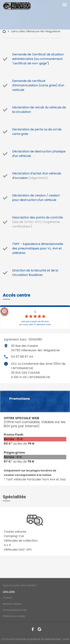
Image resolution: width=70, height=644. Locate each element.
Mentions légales (12, 604)
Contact (8, 598)
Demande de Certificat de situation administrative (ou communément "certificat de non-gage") (38, 59)
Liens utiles (9, 591)
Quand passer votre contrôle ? (20, 585)
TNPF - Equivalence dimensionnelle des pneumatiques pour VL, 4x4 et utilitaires (38, 248)
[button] (17, 295)
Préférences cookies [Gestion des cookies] (14, 616)
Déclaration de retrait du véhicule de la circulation (39, 110)
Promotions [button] (20, 399)
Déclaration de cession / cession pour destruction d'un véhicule (36, 198)
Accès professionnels (15, 610)
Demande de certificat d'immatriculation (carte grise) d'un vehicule (38, 85)
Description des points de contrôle (38, 217)
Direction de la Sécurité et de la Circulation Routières (35, 273)
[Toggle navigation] (65, 5)
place (6, 346)
